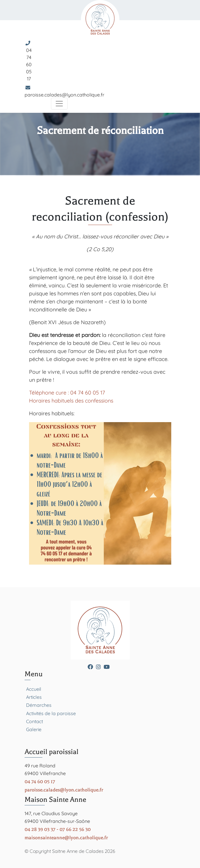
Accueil (34, 689)
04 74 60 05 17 (29, 64)
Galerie (34, 729)
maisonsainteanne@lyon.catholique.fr (66, 838)
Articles (34, 697)
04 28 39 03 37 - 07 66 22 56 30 (58, 829)
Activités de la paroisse (51, 713)
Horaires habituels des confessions (71, 401)
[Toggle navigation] (59, 104)
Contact (35, 721)
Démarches (39, 705)
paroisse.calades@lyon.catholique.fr (64, 95)
